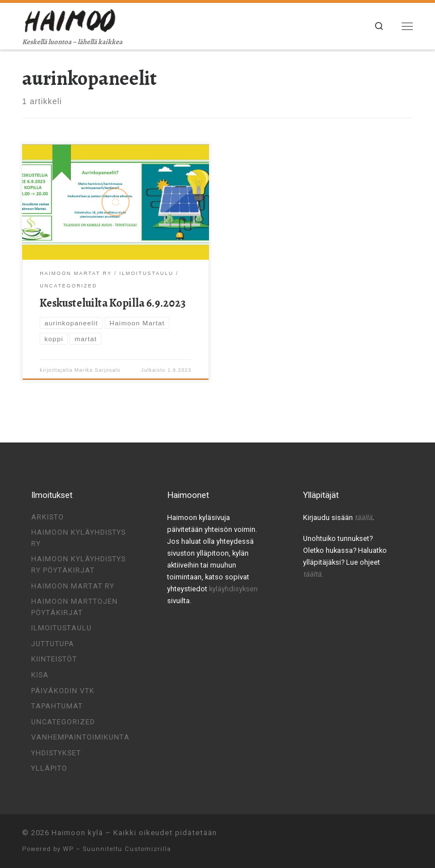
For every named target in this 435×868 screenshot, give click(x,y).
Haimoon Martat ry (73, 586)
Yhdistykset (56, 753)
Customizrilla (148, 849)
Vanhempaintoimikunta (80, 737)
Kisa (40, 675)
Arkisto (48, 517)
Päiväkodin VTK (63, 691)
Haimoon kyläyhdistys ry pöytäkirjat (78, 564)
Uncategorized (63, 722)
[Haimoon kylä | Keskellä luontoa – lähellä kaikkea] (71, 19)
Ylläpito (49, 768)
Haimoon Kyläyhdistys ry (78, 538)
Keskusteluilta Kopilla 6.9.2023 (113, 303)
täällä (363, 517)
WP (68, 849)
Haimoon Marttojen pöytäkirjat (74, 607)
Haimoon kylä (77, 833)
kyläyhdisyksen (233, 589)
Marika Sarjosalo (98, 370)
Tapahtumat (57, 706)
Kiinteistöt (54, 659)
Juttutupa (53, 644)
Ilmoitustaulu (61, 628)
